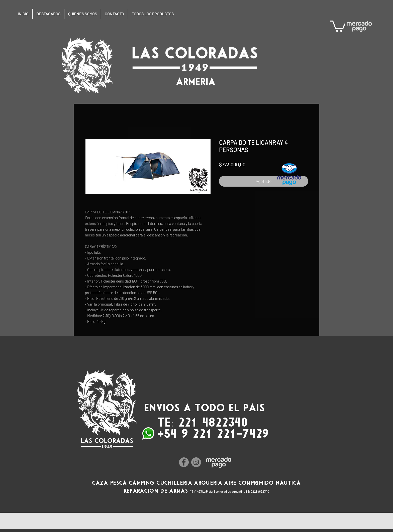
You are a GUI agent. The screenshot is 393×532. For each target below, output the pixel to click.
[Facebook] (184, 462)
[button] (338, 26)
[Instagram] (196, 462)
